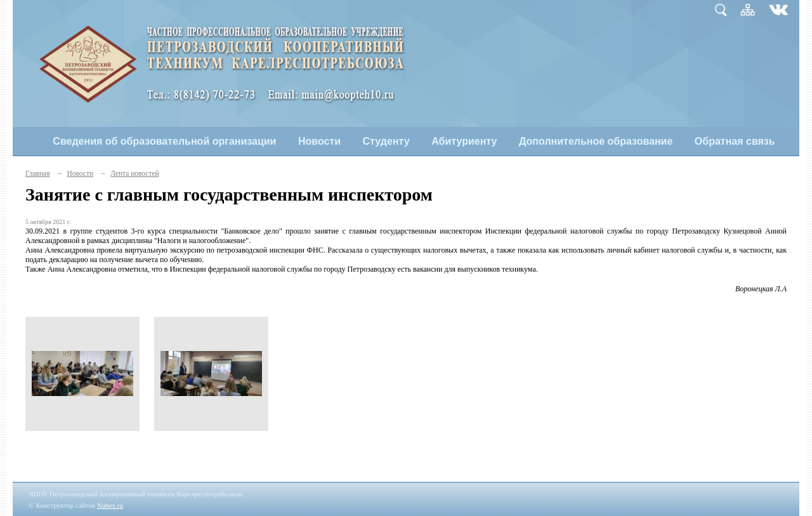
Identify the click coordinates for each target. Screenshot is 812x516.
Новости (319, 141)
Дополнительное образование (596, 141)
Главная (37, 173)
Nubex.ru (110, 505)
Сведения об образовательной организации (164, 141)
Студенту (386, 141)
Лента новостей (134, 173)
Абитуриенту (464, 141)
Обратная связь (735, 141)
